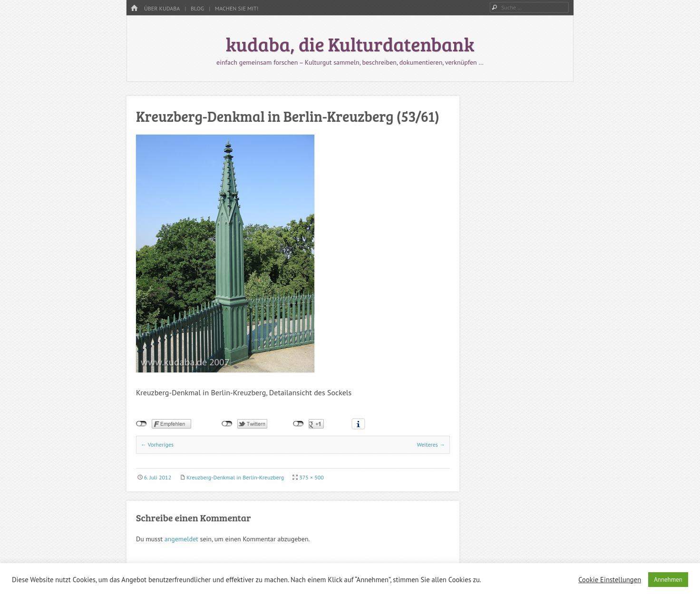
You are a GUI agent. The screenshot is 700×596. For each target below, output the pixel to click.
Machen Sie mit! (237, 8)
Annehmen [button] (668, 580)
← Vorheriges (157, 445)
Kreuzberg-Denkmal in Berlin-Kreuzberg (235, 477)
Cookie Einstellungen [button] (610, 580)
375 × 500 (311, 477)
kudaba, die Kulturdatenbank (350, 44)
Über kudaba (162, 8)
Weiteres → (431, 445)
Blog (197, 8)
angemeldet (181, 539)
